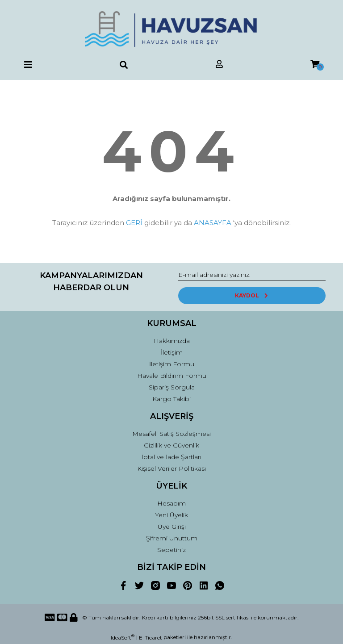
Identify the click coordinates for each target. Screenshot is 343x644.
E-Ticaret (151, 638)
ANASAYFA (213, 223)
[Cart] (315, 65)
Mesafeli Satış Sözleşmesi (171, 434)
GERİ (134, 223)
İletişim (172, 352)
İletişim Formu (172, 364)
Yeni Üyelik (171, 515)
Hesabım (171, 503)
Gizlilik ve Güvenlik (171, 445)
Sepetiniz (171, 550)
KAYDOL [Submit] (252, 295)
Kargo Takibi (171, 399)
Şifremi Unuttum (172, 538)
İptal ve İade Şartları (171, 457)
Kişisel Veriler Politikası (171, 468)
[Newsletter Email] (252, 275)
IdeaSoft (123, 637)
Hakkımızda (172, 341)
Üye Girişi (172, 527)
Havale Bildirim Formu (172, 376)
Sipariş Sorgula (172, 387)
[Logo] (171, 29)
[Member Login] (219, 65)
